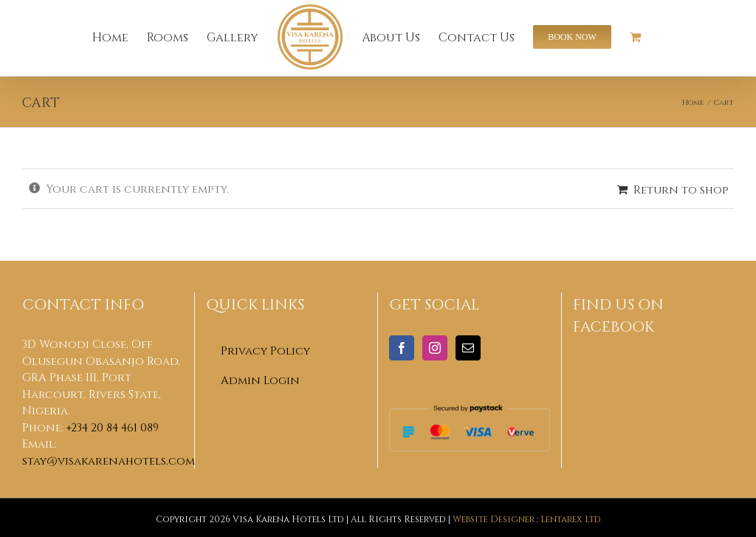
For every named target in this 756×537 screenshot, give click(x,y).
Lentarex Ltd (571, 519)
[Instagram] (435, 348)
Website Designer (494, 519)
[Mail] (468, 348)
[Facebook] (402, 348)
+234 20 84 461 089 (113, 427)
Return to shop (681, 189)
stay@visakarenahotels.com (109, 460)
